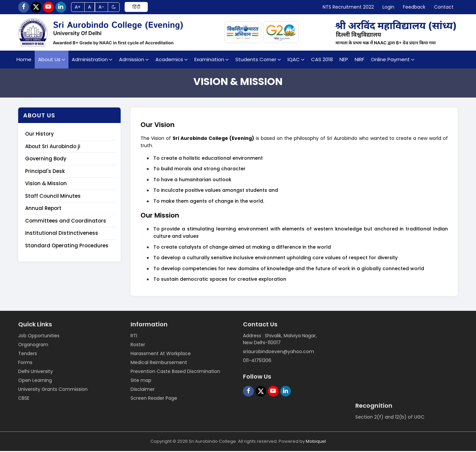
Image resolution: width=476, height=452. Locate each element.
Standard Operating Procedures (67, 247)
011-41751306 (257, 361)
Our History (40, 135)
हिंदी (145, 8)
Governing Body (46, 160)
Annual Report (43, 209)
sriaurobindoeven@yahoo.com (278, 352)
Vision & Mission (46, 185)
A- (109, 8)
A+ (83, 8)
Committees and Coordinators (66, 222)
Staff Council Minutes (53, 197)
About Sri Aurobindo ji (53, 147)
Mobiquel (316, 442)
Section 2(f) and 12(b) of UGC (390, 418)
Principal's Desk (45, 172)
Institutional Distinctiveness (62, 234)
